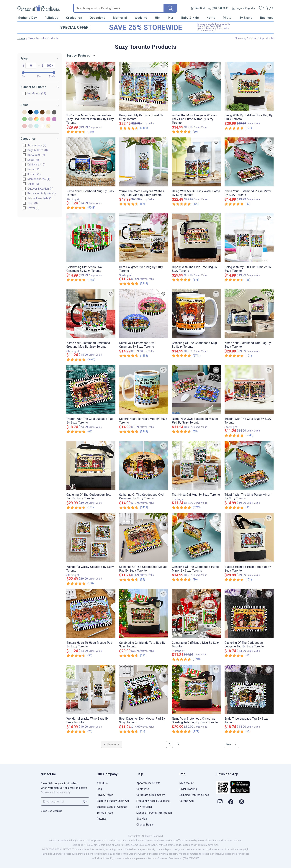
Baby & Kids (190, 18)
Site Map (142, 819)
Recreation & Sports (42, 193)
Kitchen (34, 174)
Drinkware (36, 165)
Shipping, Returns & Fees (194, 795)
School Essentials (40, 198)
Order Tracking (188, 789)
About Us (102, 783)
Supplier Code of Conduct (112, 807)
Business (267, 18)
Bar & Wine (36, 155)
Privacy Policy (105, 795)
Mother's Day (27, 18)
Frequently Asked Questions (153, 801)
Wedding (141, 18)
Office (33, 184)
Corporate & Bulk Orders (151, 795)
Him (158, 18)
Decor (33, 160)
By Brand (246, 18)
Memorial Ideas (39, 179)
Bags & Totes (38, 150)
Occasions (98, 18)
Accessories (37, 145)
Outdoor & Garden (40, 189)
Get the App (187, 801)
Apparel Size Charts (148, 783)
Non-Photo (37, 93)
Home (211, 18)
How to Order (144, 807)
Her (171, 18)
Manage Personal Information (154, 813)
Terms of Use (105, 813)
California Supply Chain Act (113, 801)
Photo (227, 18)
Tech (33, 203)
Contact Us (143, 789)
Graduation (74, 18)
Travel (33, 208)
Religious (51, 18)
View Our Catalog (52, 811)
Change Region (145, 825)
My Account (187, 783)
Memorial (120, 18)
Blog (99, 789)
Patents (101, 819)
